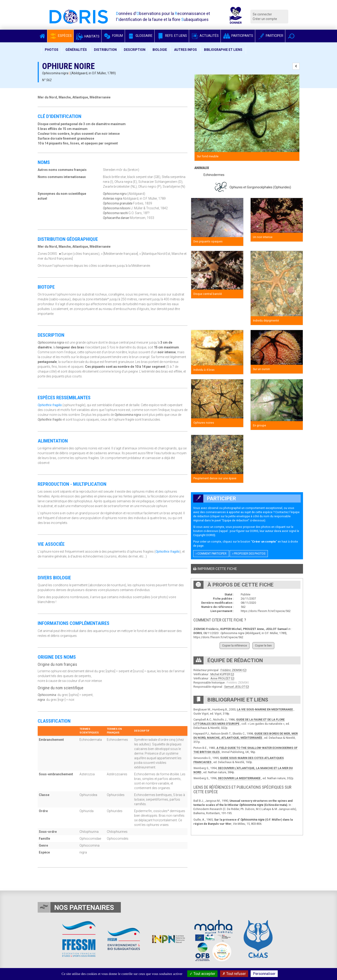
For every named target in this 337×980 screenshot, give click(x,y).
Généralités (76, 50)
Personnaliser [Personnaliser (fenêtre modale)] (264, 974)
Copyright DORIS (204, 535)
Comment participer (211, 554)
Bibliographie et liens (223, 50)
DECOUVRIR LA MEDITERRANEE (239, 778)
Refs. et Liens (172, 36)
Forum (113, 36)
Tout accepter (202, 974)
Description (135, 50)
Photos (52, 50)
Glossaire (140, 36)
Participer (270, 36)
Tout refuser (234, 974)
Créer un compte (265, 19)
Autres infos (185, 50)
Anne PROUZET (220, 678)
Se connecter (262, 14)
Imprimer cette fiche (215, 569)
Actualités (205, 36)
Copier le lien (263, 645)
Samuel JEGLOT (235, 687)
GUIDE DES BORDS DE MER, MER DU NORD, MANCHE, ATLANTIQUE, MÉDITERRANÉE (246, 736)
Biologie (160, 50)
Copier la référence (235, 645)
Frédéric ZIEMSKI (232, 670)
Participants (238, 36)
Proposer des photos (249, 554)
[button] (291, 36)
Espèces (60, 36)
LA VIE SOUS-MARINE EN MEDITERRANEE (265, 709)
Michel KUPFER (220, 674)
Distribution (105, 50)
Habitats (88, 36)
